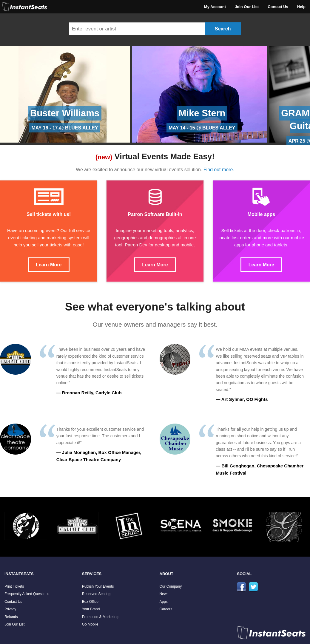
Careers (166, 609)
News (164, 594)
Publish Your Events (98, 586)
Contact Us (278, 7)
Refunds (11, 617)
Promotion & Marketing (100, 617)
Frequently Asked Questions (27, 594)
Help (301, 7)
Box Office (90, 602)
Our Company (171, 586)
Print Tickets (14, 586)
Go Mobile (90, 624)
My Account (215, 7)
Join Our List (247, 7)
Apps (164, 602)
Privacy (10, 609)
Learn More (49, 265)
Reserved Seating (96, 594)
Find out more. (219, 170)
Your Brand (91, 609)
